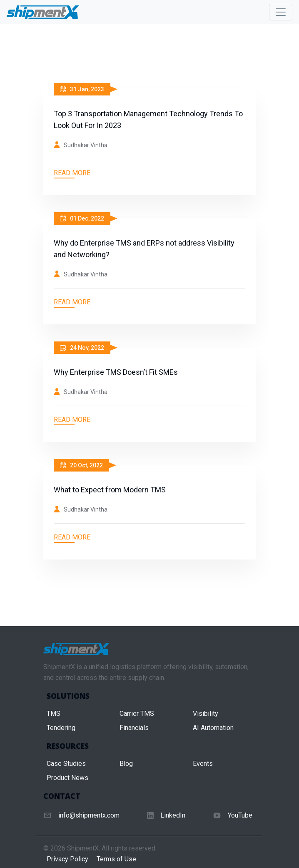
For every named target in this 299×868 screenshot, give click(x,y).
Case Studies (66, 764)
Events (203, 764)
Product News (67, 778)
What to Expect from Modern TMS (110, 490)
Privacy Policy (67, 859)
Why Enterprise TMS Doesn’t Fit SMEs (116, 372)
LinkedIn (173, 815)
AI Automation (213, 728)
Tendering (61, 728)
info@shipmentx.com (89, 815)
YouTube (240, 815)
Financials (134, 728)
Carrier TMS (137, 714)
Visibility (206, 714)
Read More (72, 173)
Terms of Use (116, 859)
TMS (54, 714)
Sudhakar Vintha (86, 145)
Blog (126, 764)
